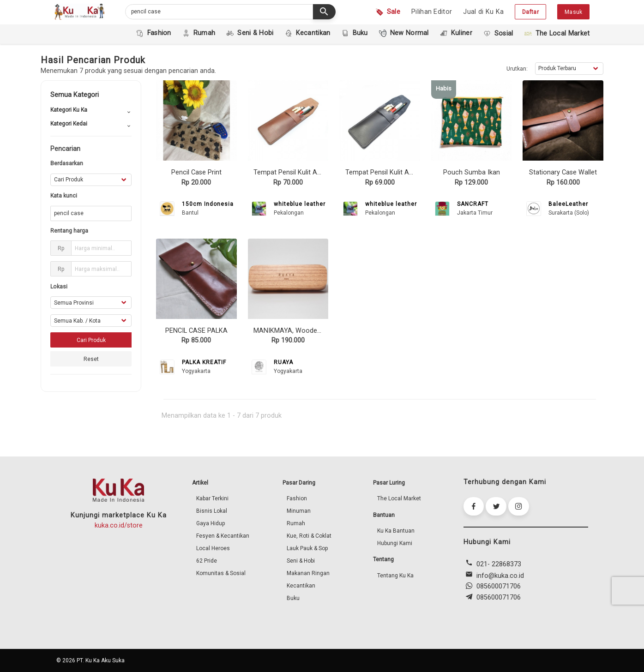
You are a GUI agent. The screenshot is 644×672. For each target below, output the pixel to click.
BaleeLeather (568, 204)
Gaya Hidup (211, 523)
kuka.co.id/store (119, 525)
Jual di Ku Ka (483, 12)
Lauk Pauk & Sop (307, 548)
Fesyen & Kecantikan (223, 536)
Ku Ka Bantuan (396, 531)
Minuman (299, 511)
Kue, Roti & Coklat (309, 536)
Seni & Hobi (301, 561)
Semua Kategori (75, 95)
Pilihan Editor (432, 12)
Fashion (297, 498)
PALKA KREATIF (204, 362)
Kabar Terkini (212, 498)
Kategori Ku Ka (69, 110)
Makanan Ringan (308, 573)
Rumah (296, 523)
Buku (293, 598)
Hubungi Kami (395, 543)
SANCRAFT (473, 204)
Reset (91, 359)
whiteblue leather (300, 204)
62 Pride (207, 561)
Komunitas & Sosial (221, 573)
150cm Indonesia (208, 204)
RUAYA (283, 362)
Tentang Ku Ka (395, 576)
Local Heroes (213, 548)
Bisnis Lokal (212, 511)
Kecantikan (301, 586)
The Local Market (399, 498)
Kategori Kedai (69, 124)
